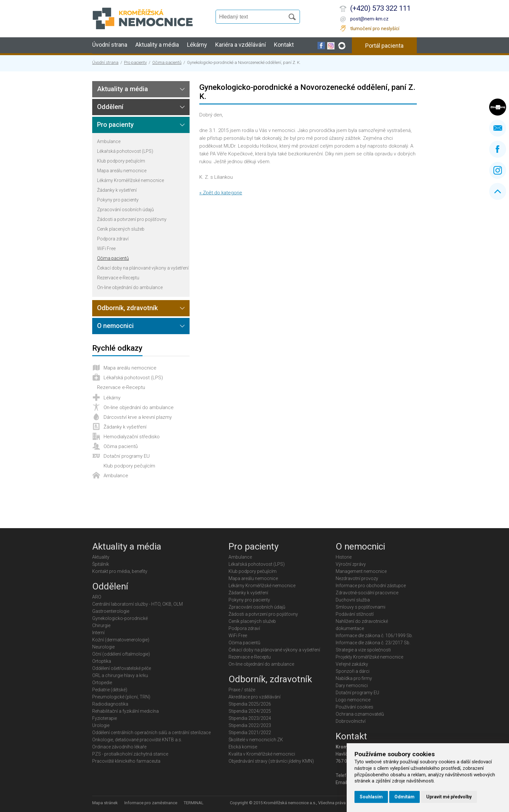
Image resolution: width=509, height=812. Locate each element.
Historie (344, 557)
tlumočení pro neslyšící (375, 29)
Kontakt (284, 45)
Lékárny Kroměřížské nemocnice (130, 180)
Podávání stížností (355, 614)
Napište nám (498, 128)
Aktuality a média (157, 45)
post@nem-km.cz (369, 19)
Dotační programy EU (127, 456)
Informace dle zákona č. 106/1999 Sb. (374, 636)
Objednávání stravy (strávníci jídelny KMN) (271, 761)
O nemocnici (115, 326)
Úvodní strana (110, 45)
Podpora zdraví (113, 239)
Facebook (498, 149)
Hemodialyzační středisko (132, 437)
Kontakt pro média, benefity (120, 571)
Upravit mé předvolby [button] (449, 797)
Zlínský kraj (498, 107)
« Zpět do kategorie (221, 193)
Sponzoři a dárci (353, 671)
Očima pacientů (167, 62)
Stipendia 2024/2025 (250, 711)
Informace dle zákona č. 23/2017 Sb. (373, 643)
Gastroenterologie (111, 611)
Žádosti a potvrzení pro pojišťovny (132, 219)
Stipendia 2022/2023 (250, 725)
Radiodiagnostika (110, 704)
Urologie (101, 725)
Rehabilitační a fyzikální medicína (125, 711)
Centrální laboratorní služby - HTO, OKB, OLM (137, 604)
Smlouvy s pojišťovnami (360, 607)
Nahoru (498, 191)
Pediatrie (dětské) (110, 690)
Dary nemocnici (352, 685)
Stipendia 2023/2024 (250, 718)
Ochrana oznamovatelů (360, 714)
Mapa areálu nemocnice (122, 171)
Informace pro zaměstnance (151, 803)
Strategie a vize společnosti (363, 650)
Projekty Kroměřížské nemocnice (369, 657)
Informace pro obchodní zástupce (371, 586)
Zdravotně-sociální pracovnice (367, 593)
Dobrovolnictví (351, 721)
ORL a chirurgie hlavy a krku (120, 675)
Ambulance (109, 141)
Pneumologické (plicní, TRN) (121, 697)
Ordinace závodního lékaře (119, 747)
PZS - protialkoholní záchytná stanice (130, 754)
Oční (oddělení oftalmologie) (121, 654)
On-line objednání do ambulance (130, 287)
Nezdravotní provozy (357, 578)
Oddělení (110, 107)
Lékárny (197, 45)
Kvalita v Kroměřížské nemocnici (262, 754)
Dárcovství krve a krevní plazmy (138, 417)
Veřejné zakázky (352, 664)
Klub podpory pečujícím (121, 161)
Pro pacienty (135, 62)
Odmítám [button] (404, 797)
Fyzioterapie (105, 718)
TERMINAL (194, 803)
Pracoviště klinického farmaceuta (126, 761)
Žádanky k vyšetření (117, 190)
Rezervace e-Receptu (118, 278)
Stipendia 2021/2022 (250, 733)
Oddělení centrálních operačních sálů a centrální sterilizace (151, 733)
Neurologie (103, 647)
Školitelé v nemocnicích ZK (256, 740)
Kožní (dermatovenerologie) (121, 640)
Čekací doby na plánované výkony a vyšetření (143, 268)
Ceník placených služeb (121, 229)
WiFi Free (106, 248)
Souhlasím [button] (371, 797)
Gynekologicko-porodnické (120, 618)
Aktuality (101, 557)
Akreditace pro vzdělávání (255, 697)
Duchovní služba (353, 600)
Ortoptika (102, 661)
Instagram (498, 170)
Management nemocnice (361, 571)
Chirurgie (101, 625)
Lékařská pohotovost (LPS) (125, 151)
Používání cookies (354, 707)
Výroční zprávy (351, 564)
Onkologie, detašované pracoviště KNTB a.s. (137, 740)
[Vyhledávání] (253, 17)
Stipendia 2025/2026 (250, 704)
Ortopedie (102, 683)
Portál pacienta (384, 46)
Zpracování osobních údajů (125, 210)
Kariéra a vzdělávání (241, 45)
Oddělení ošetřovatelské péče (122, 668)
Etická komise (243, 747)
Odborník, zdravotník (127, 308)
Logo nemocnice (353, 700)
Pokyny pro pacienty (118, 200)
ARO (97, 597)
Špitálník (101, 564)
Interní (98, 633)
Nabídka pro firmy (354, 678)
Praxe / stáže (242, 690)
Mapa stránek (105, 803)
